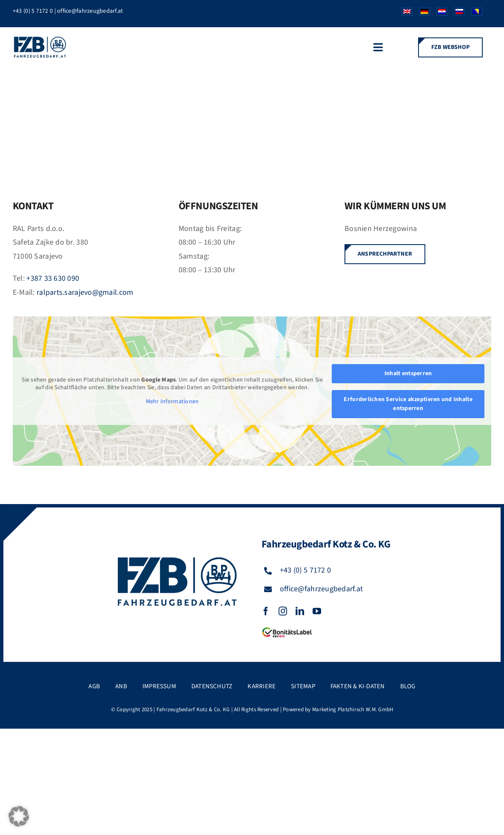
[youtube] (317, 611)
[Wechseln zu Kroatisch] (439, 14)
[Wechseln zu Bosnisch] (474, 14)
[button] (19, 816)
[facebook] (266, 611)
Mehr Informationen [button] (172, 402)
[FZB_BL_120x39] (287, 628)
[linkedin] (300, 611)
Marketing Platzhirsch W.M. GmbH (353, 710)
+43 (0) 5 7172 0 (33, 11)
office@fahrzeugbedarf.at (90, 11)
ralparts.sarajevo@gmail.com (85, 292)
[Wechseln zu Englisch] (404, 14)
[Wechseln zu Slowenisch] (456, 14)
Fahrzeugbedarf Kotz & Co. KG (193, 710)
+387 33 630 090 (53, 278)
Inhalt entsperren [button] (408, 373)
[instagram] (283, 611)
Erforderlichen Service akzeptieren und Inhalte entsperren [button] (408, 404)
